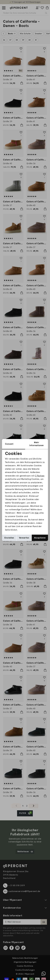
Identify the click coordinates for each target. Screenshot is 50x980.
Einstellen (9, 538)
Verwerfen (24, 538)
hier (37, 513)
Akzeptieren (40, 538)
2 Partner (40, 476)
